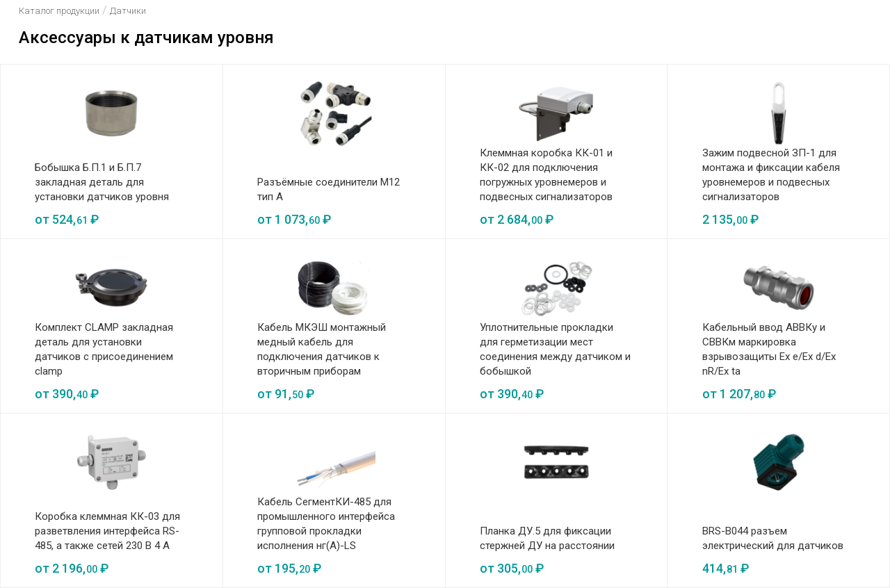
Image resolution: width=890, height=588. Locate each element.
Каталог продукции (59, 11)
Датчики (128, 11)
